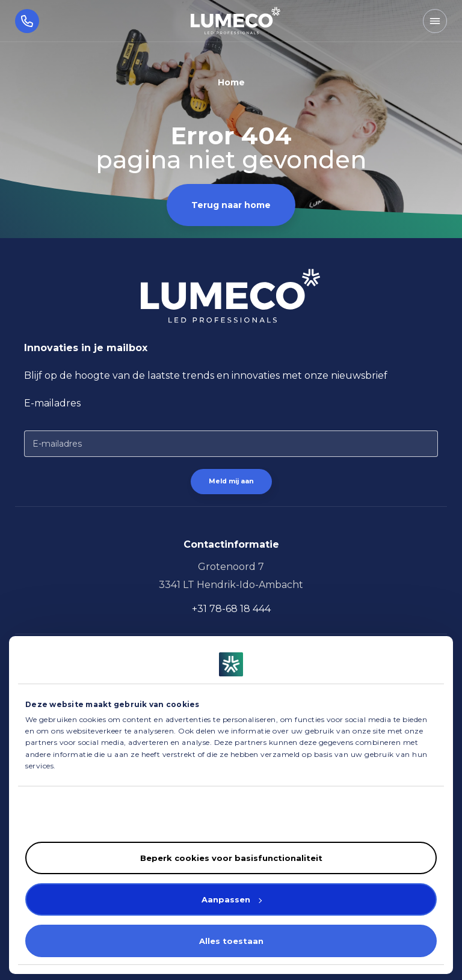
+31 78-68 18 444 (231, 609)
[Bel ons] (20, 21)
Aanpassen (232, 899)
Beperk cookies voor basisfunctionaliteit (231, 858)
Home (231, 82)
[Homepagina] (236, 21)
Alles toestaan (231, 941)
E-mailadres (52, 403)
